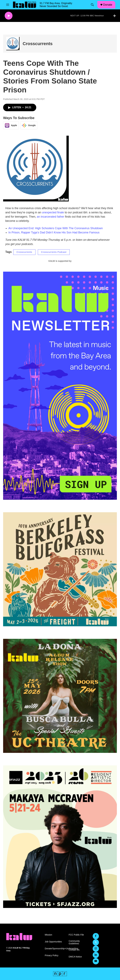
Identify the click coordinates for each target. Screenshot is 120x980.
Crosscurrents (38, 44)
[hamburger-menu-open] (8, 5)
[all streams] (115, 16)
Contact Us (74, 950)
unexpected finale (53, 212)
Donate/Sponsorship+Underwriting (55, 949)
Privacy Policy (51, 955)
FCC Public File (76, 935)
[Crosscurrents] (13, 44)
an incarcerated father (51, 217)
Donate (108, 5)
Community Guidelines (74, 942)
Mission (48, 935)
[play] (9, 16)
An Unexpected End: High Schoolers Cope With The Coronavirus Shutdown (56, 228)
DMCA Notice (75, 957)
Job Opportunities (53, 942)
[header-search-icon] (92, 5)
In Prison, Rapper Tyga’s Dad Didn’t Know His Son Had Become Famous (54, 232)
